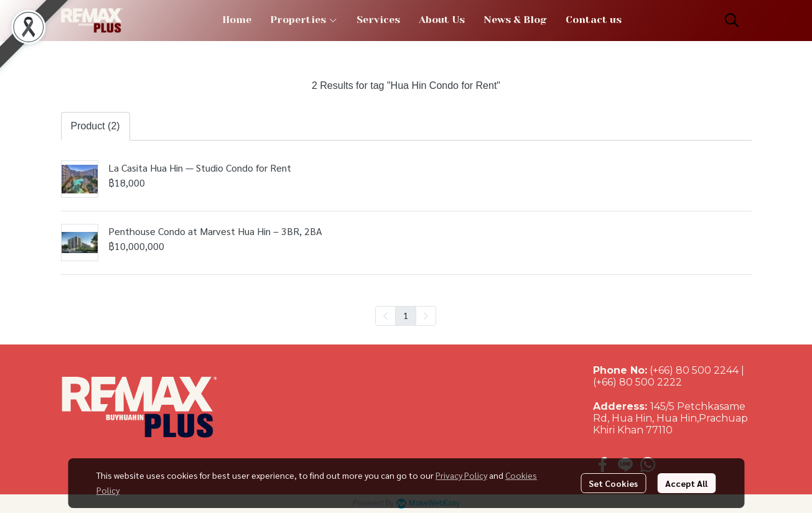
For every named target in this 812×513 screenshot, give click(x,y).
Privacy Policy (461, 475)
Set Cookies (613, 483)
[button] (732, 20)
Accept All (686, 483)
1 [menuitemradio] (406, 315)
